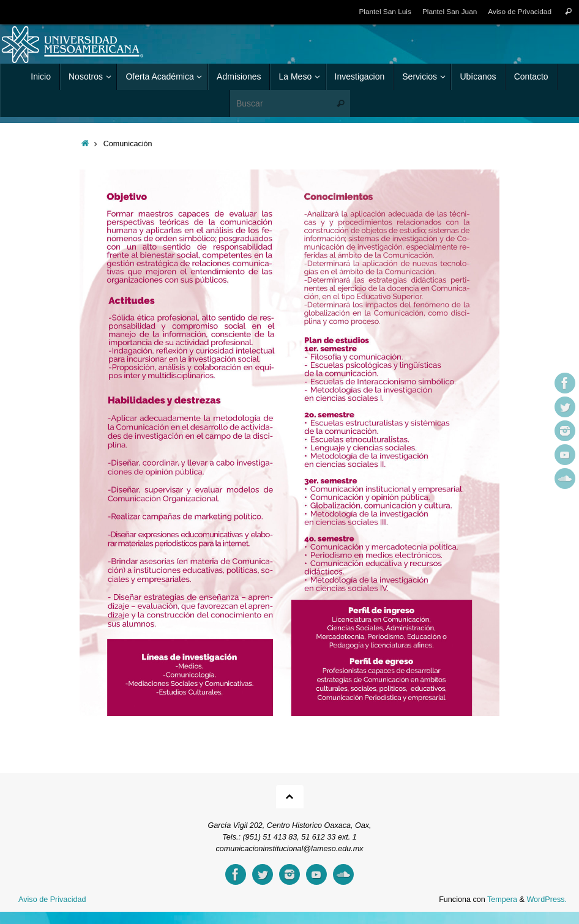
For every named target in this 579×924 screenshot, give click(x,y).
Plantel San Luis (384, 12)
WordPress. (547, 900)
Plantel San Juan (449, 12)
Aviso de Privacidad (520, 12)
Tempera (502, 900)
